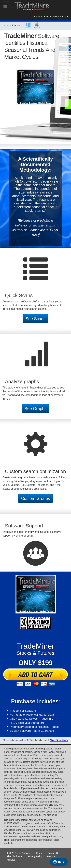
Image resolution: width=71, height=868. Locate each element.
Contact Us (53, 853)
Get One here (59, 740)
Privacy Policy (35, 856)
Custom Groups (35, 498)
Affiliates (11, 860)
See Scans (35, 319)
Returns (51, 856)
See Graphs (35, 409)
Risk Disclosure (14, 856)
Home (39, 853)
